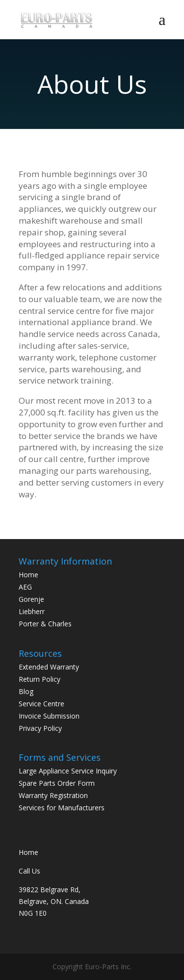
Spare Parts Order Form (57, 783)
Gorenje (31, 599)
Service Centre (41, 704)
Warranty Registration (53, 795)
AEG (25, 587)
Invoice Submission (49, 716)
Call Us (29, 871)
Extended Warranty (49, 667)
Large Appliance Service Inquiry (68, 771)
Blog (26, 691)
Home (28, 575)
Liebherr (32, 611)
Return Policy (39, 679)
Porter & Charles (45, 624)
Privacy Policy (40, 728)
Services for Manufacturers (62, 808)
